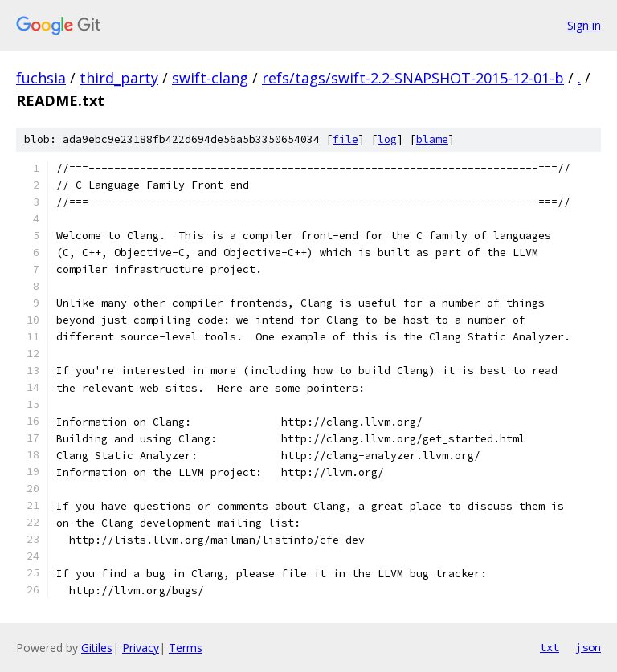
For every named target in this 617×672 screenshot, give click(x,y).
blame (432, 139)
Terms (186, 648)
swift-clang (210, 78)
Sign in (584, 25)
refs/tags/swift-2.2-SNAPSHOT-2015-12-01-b (413, 78)
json (588, 647)
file (345, 139)
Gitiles (97, 648)
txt (550, 647)
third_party (119, 78)
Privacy (141, 648)
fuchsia (41, 78)
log (387, 139)
